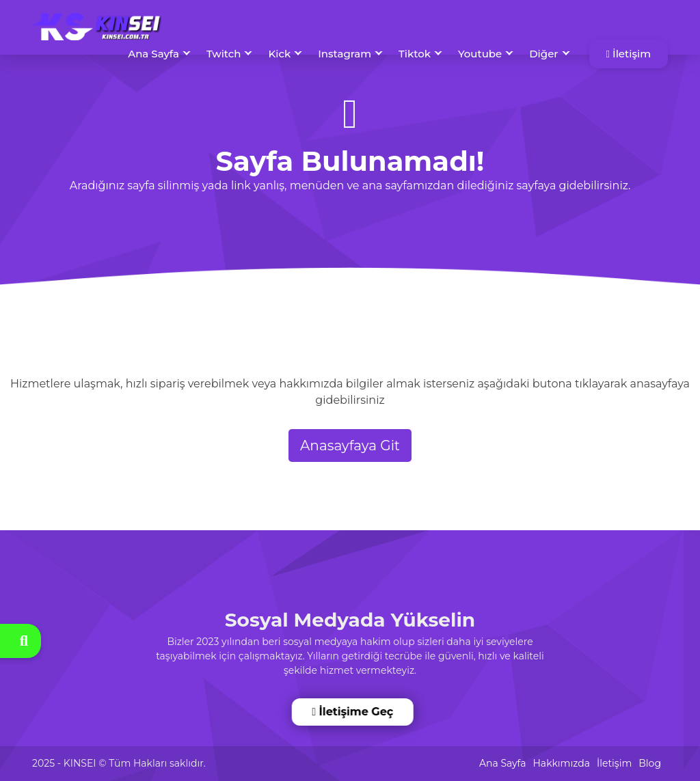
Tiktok (415, 54)
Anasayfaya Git (350, 446)
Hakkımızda (561, 763)
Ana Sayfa (153, 54)
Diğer (543, 54)
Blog (650, 763)
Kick (279, 54)
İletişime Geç (352, 712)
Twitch (224, 54)
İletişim (629, 54)
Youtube (480, 54)
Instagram (345, 54)
